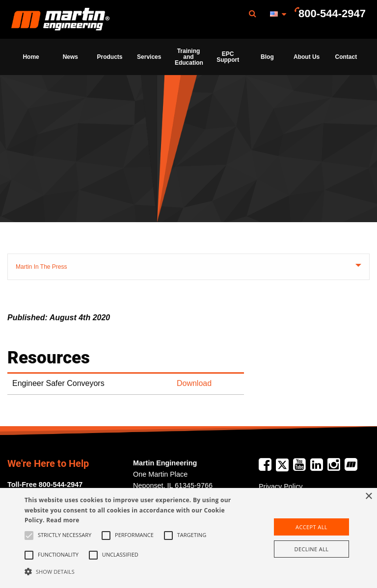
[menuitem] (60, 19)
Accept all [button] (311, 527)
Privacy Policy (281, 486)
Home (31, 57)
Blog (267, 57)
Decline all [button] (312, 549)
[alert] (188, 538)
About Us (307, 57)
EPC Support (228, 57)
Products (110, 57)
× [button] (368, 497)
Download (194, 383)
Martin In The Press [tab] (41, 267)
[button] (131, 571)
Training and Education (189, 57)
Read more (63, 520)
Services (149, 57)
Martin (60, 20)
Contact (346, 57)
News (70, 57)
